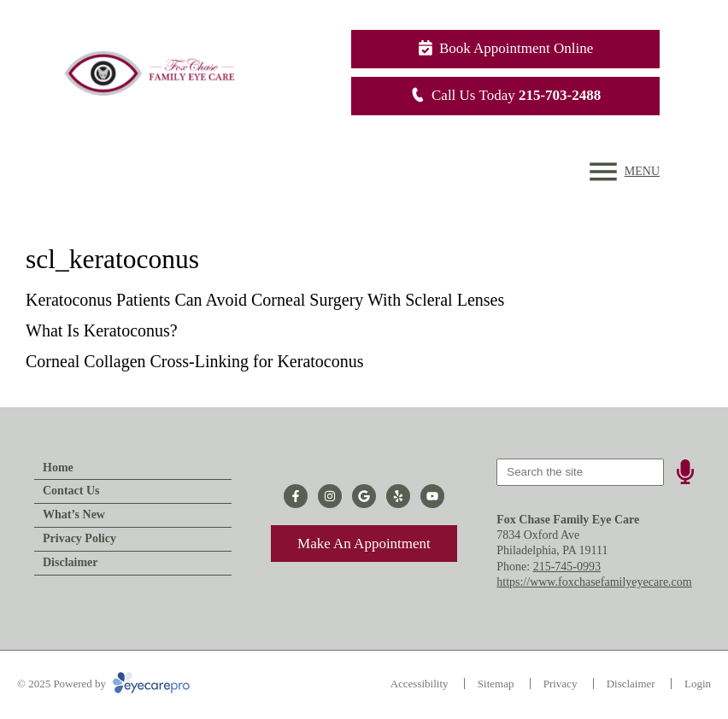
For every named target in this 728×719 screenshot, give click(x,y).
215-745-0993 (567, 567)
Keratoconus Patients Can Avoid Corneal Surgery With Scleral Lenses (265, 300)
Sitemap (496, 684)
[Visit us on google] (364, 496)
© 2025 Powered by (103, 684)
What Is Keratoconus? (102, 330)
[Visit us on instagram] (330, 496)
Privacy (561, 684)
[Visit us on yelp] (398, 496)
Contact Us (71, 491)
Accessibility (420, 684)
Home (58, 468)
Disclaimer (70, 562)
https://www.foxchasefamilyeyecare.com (594, 582)
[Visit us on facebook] (296, 496)
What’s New (74, 514)
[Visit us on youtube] (432, 496)
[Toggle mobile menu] (622, 172)
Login (698, 684)
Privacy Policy (79, 538)
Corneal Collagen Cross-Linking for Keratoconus (194, 361)
